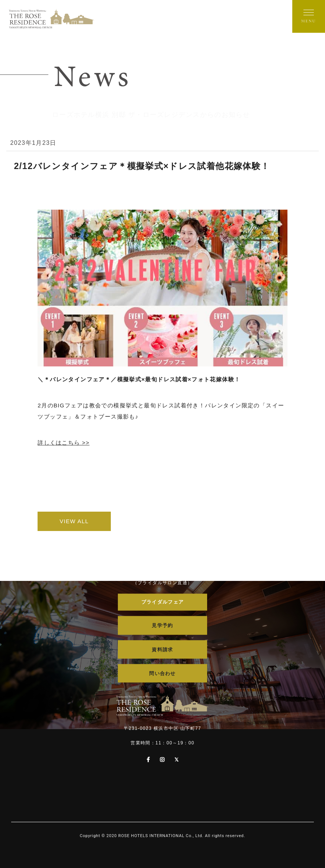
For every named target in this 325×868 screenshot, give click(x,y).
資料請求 (162, 650)
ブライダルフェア (162, 602)
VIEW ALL (92, 521)
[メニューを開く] (309, 16)
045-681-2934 (163, 570)
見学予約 (162, 626)
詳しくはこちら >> (64, 443)
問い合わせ (162, 674)
